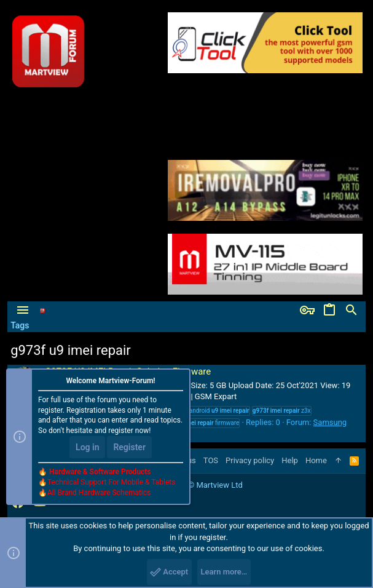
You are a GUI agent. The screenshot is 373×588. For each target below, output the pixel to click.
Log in (87, 447)
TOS (211, 460)
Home (316, 460)
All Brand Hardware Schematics (99, 493)
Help (290, 460)
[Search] (351, 311)
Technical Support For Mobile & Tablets (111, 482)
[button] (23, 311)
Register (129, 447)
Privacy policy (250, 460)
